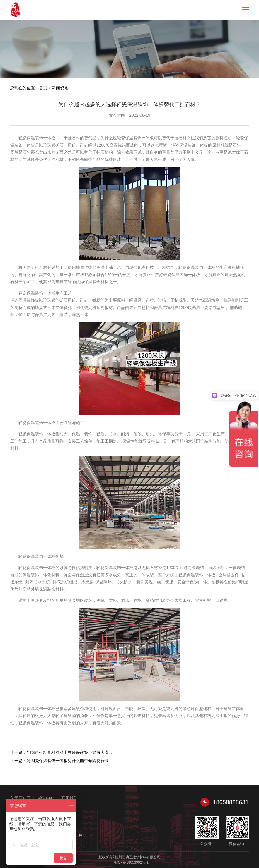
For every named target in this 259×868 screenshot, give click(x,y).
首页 (43, 88)
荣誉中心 (46, 798)
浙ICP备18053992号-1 (131, 862)
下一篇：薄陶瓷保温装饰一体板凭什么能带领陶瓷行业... (61, 761)
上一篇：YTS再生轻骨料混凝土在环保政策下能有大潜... (61, 752)
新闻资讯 (60, 88)
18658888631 (224, 802)
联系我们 (69, 798)
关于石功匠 (21, 798)
